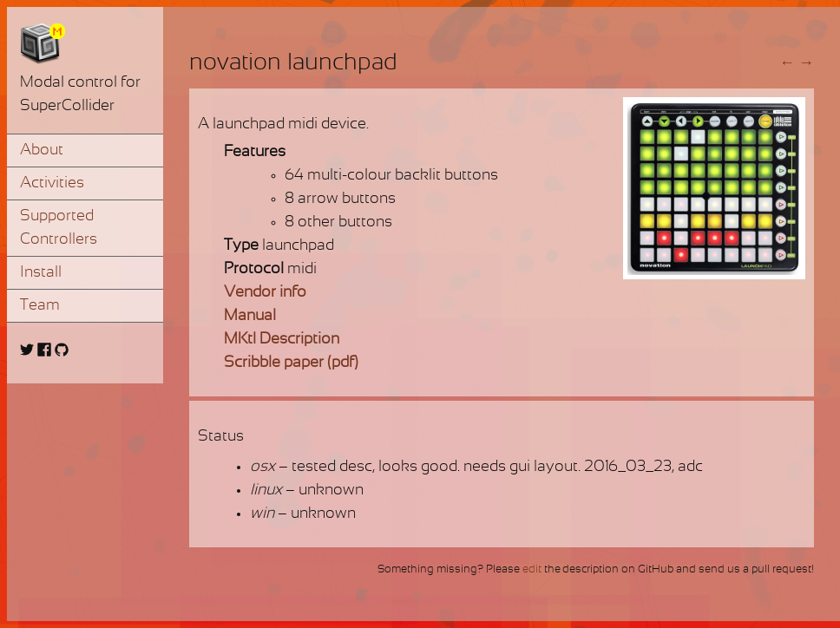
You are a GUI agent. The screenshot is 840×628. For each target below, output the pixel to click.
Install (41, 273)
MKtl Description (282, 340)
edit (532, 570)
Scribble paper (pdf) (291, 363)
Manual (250, 316)
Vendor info (265, 293)
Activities (52, 183)
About (42, 150)
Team (40, 306)
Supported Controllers (59, 228)
